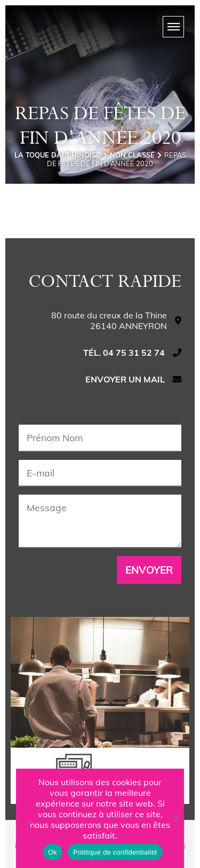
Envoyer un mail (125, 379)
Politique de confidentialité (115, 852)
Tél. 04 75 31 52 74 (124, 353)
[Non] (176, 818)
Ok (53, 852)
